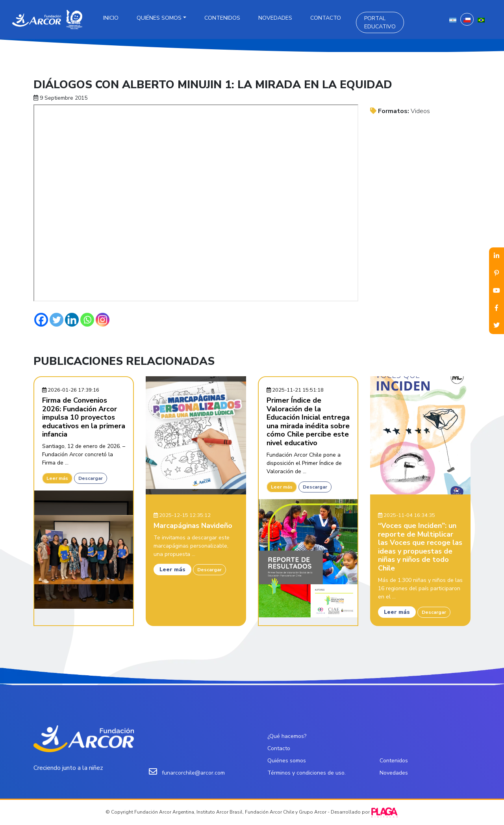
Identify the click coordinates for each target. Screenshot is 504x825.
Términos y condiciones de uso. (307, 773)
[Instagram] (103, 320)
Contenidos (222, 18)
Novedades (275, 18)
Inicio (111, 18)
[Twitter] (57, 320)
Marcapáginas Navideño (193, 526)
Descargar (91, 478)
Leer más (57, 478)
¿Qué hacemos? (287, 736)
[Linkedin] (72, 320)
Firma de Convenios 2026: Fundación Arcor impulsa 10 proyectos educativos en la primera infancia (84, 417)
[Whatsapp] (87, 320)
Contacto (326, 18)
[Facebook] (41, 320)
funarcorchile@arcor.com (193, 773)
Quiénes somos (159, 18)
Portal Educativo (380, 22)
